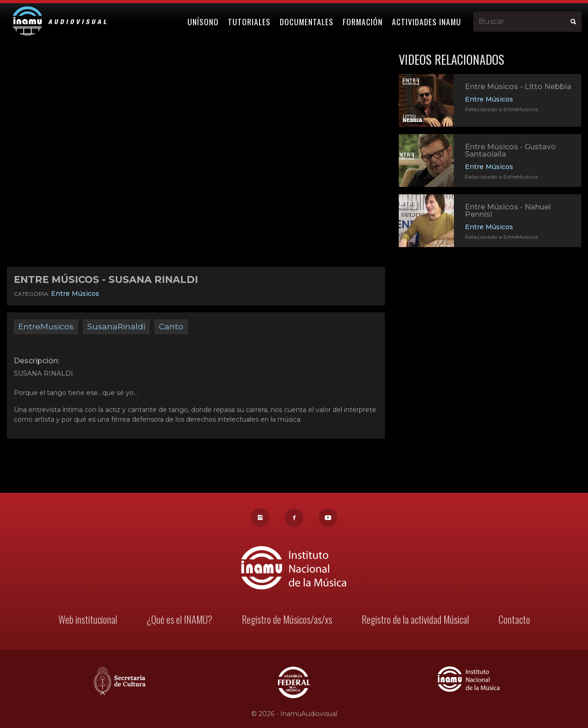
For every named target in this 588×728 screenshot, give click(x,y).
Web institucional (89, 620)
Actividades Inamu (427, 22)
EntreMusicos (46, 326)
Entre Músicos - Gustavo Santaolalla (510, 150)
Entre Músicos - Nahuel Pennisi (508, 211)
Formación (363, 22)
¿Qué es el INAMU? (180, 620)
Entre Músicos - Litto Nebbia (518, 87)
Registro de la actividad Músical (414, 620)
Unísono (203, 22)
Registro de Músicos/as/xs (287, 620)
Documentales (307, 22)
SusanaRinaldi (116, 326)
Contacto (512, 620)
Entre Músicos (75, 293)
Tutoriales (249, 22)
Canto (171, 326)
